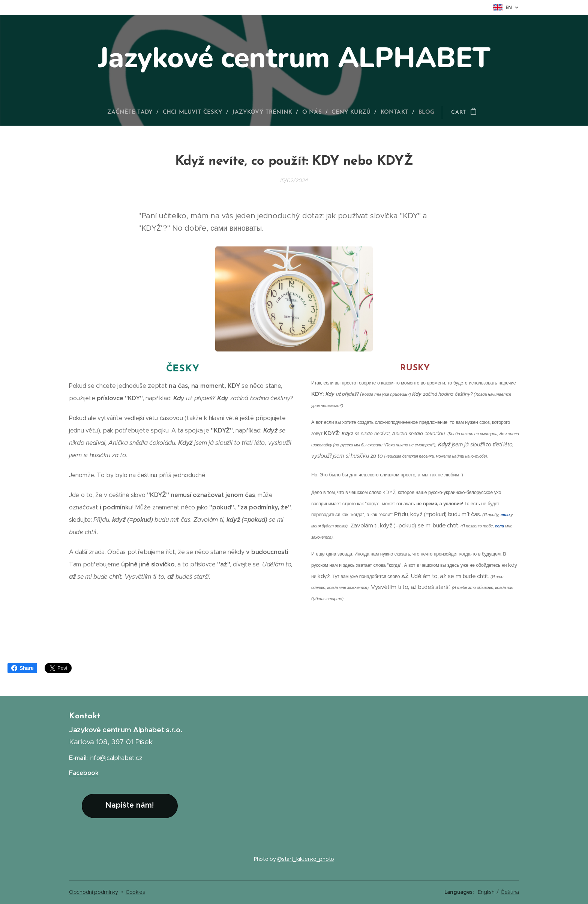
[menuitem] (135, 113)
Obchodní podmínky (94, 892)
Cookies (135, 892)
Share (22, 668)
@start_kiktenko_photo (306, 859)
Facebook (84, 773)
